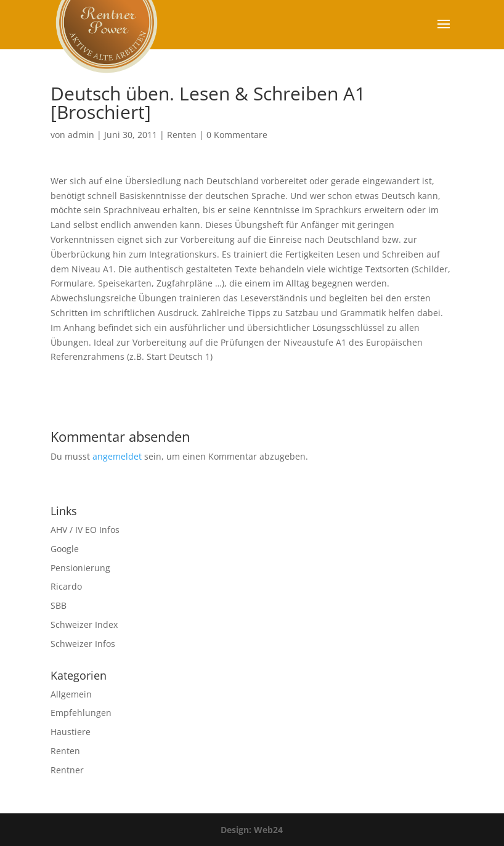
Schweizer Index (84, 624)
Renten (182, 135)
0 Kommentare (237, 135)
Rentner (67, 770)
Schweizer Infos (83, 644)
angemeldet (117, 456)
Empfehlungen (81, 713)
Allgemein (71, 694)
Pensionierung (80, 568)
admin (81, 135)
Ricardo (66, 586)
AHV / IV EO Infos (85, 530)
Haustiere (71, 732)
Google (65, 549)
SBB (59, 605)
